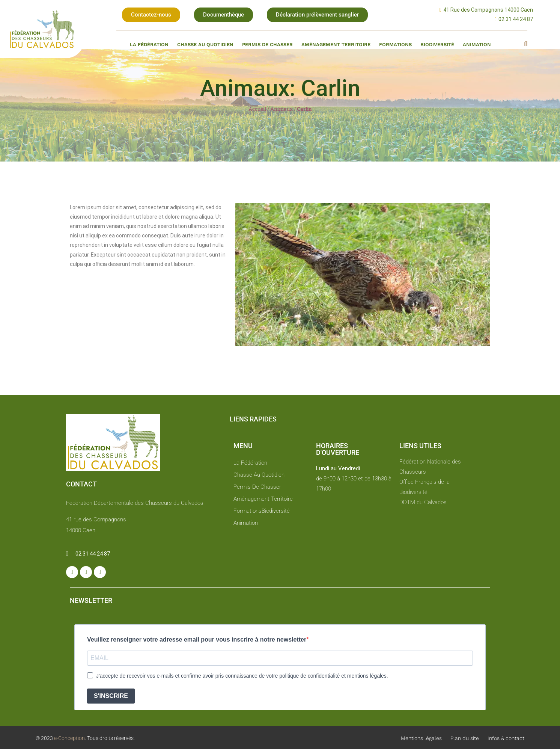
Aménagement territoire (336, 45)
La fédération (149, 45)
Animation (477, 45)
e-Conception (69, 738)
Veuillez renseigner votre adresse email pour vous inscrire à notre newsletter (197, 640)
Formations (395, 45)
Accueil (257, 109)
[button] (151, 15)
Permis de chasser (267, 45)
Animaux (282, 109)
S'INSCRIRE (111, 696)
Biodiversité (437, 45)
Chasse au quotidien (205, 45)
